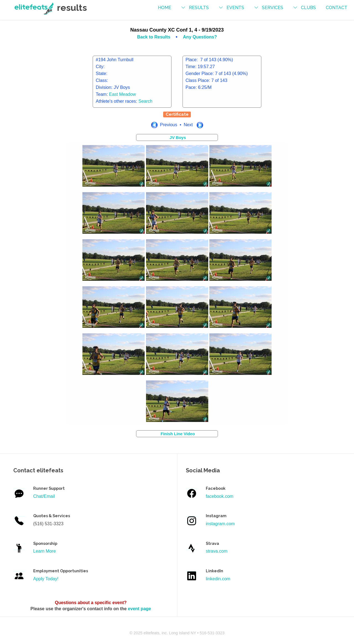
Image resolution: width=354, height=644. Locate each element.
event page (139, 609)
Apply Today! (46, 579)
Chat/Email (44, 496)
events (235, 8)
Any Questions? (200, 37)
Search (146, 101)
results (199, 8)
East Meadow (122, 94)
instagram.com (220, 524)
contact (337, 8)
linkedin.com (218, 579)
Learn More (45, 551)
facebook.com (220, 496)
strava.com (217, 551)
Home (165, 8)
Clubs (308, 8)
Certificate (177, 114)
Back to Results (154, 37)
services (273, 8)
